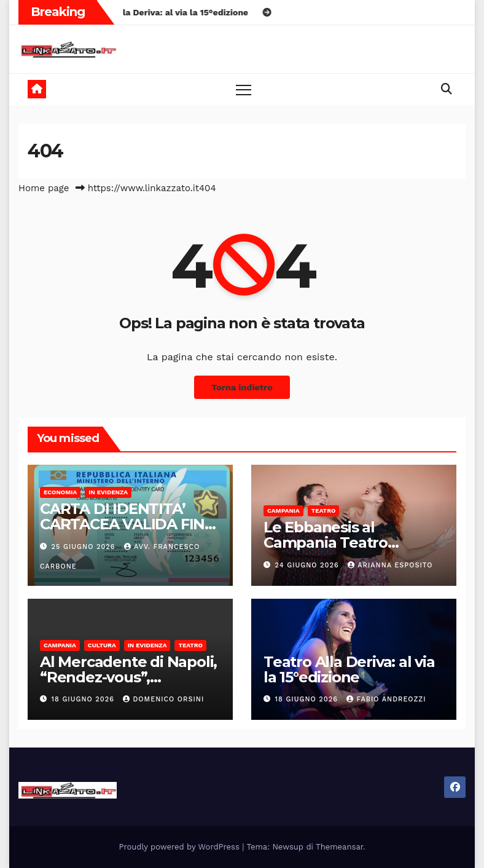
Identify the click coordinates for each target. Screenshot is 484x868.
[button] (447, 89)
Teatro (324, 511)
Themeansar (339, 847)
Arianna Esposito (390, 565)
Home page (44, 188)
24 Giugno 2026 (309, 565)
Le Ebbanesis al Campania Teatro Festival (326, 542)
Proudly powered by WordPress (181, 847)
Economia (60, 492)
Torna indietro (242, 387)
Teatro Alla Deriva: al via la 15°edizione (349, 669)
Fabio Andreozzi (386, 699)
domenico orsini (163, 699)
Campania (283, 511)
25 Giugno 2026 (85, 547)
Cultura (102, 645)
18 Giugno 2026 (84, 699)
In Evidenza (108, 492)
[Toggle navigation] (244, 89)
